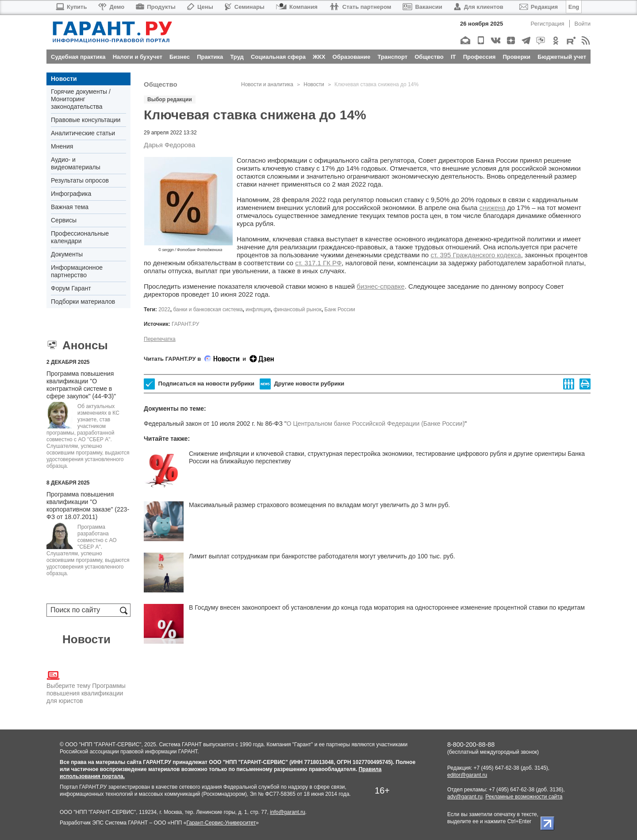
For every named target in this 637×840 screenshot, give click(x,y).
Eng (574, 7)
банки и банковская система (208, 309)
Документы (67, 254)
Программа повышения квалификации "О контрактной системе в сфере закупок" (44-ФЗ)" (81, 385)
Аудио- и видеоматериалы (76, 163)
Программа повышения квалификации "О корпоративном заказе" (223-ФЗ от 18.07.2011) (88, 506)
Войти (583, 24)
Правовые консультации (86, 120)
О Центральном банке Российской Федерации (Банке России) (376, 424)
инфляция (258, 309)
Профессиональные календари (80, 237)
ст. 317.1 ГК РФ (318, 263)
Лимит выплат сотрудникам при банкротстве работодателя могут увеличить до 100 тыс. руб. (322, 556)
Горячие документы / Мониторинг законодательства (81, 99)
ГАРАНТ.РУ (185, 324)
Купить (71, 7)
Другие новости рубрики (302, 384)
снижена (493, 208)
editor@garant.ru (467, 775)
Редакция (539, 7)
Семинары (245, 7)
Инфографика (71, 194)
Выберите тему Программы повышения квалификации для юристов (86, 687)
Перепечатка (160, 339)
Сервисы (64, 220)
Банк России (340, 309)
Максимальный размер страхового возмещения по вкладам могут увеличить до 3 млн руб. (319, 505)
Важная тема (70, 207)
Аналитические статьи (83, 133)
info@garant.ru (288, 812)
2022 (164, 309)
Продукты (156, 7)
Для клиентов (479, 7)
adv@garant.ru (465, 797)
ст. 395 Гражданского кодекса (476, 255)
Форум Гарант (71, 288)
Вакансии (422, 7)
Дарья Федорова (169, 145)
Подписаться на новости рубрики (199, 384)
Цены (200, 7)
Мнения (62, 146)
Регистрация (548, 24)
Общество (161, 84)
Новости (64, 79)
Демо (111, 7)
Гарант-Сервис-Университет (221, 823)
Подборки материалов (83, 302)
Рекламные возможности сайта (524, 797)
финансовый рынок (297, 309)
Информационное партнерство (77, 271)
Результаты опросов (80, 180)
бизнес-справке (380, 286)
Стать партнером (360, 7)
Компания (297, 7)
